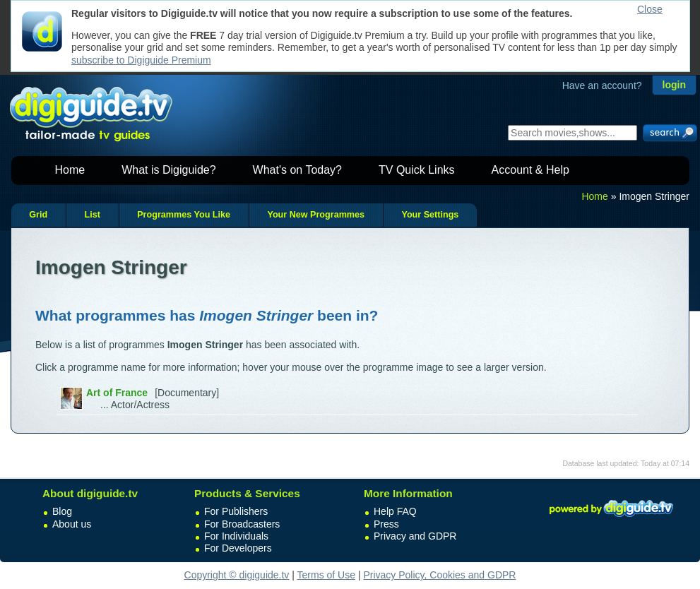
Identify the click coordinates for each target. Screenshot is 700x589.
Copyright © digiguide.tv (237, 575)
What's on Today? (297, 170)
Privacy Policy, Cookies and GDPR (439, 575)
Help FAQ (395, 511)
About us (72, 524)
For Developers (238, 548)
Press (386, 524)
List (92, 215)
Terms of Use (326, 575)
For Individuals (236, 536)
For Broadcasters (242, 524)
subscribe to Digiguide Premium (141, 60)
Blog (62, 511)
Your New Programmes (316, 215)
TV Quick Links (417, 170)
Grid (38, 215)
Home (70, 170)
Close (650, 9)
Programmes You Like (184, 215)
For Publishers (236, 511)
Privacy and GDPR (415, 536)
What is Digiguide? (168, 170)
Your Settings (430, 215)
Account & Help (530, 170)
